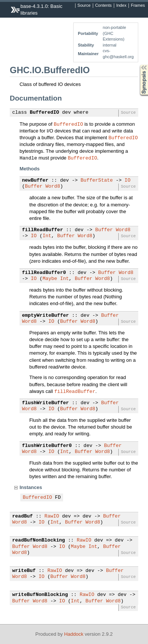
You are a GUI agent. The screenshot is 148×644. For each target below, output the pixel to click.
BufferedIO (44, 113)
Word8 (53, 187)
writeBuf (24, 571)
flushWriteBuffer (46, 403)
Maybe (50, 279)
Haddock (74, 634)
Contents (103, 6)
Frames (138, 6)
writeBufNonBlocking (40, 595)
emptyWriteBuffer (46, 316)
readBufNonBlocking (39, 540)
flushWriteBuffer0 (47, 446)
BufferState (97, 181)
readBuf (23, 516)
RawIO (52, 516)
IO (128, 181)
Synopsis (138, 65)
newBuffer (35, 181)
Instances (31, 487)
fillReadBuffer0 (44, 273)
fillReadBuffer (43, 230)
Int (47, 236)
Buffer (34, 187)
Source (84, 6)
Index (121, 6)
